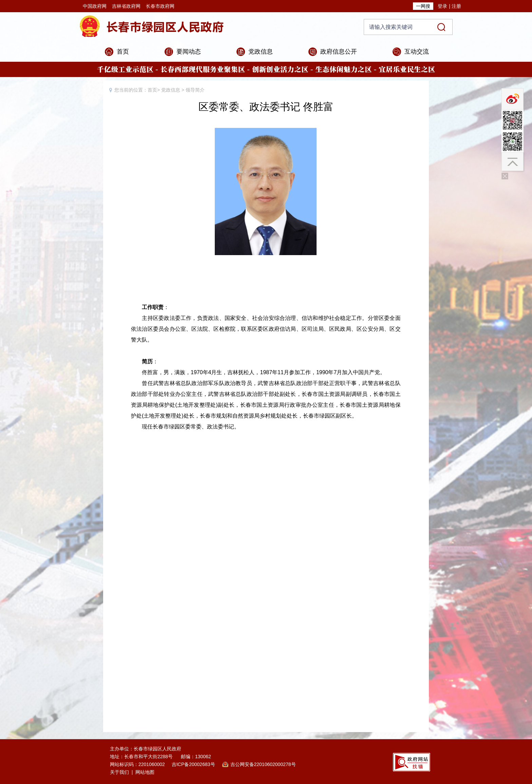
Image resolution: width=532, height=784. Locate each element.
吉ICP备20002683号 (193, 764)
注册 (456, 6)
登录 (442, 6)
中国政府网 (95, 6)
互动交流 (417, 52)
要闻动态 (189, 52)
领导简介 (195, 90)
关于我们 (119, 772)
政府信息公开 (339, 52)
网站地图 (145, 772)
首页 (123, 52)
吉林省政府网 (126, 6)
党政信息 (261, 52)
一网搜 (423, 6)
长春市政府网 (160, 6)
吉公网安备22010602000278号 (263, 764)
